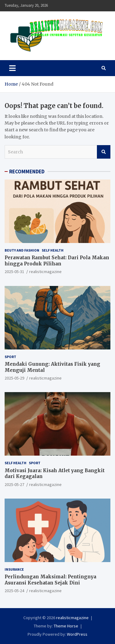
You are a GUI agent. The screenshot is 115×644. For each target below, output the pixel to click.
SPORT (10, 357)
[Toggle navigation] (12, 68)
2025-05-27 (14, 484)
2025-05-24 (14, 591)
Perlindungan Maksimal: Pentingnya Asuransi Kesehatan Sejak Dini (50, 580)
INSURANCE (14, 569)
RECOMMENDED (27, 172)
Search (104, 152)
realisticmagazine (45, 272)
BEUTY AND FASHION (22, 250)
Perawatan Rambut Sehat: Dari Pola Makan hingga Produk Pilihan (57, 261)
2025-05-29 (14, 378)
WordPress (77, 634)
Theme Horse (66, 626)
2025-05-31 (14, 272)
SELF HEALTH (53, 250)
